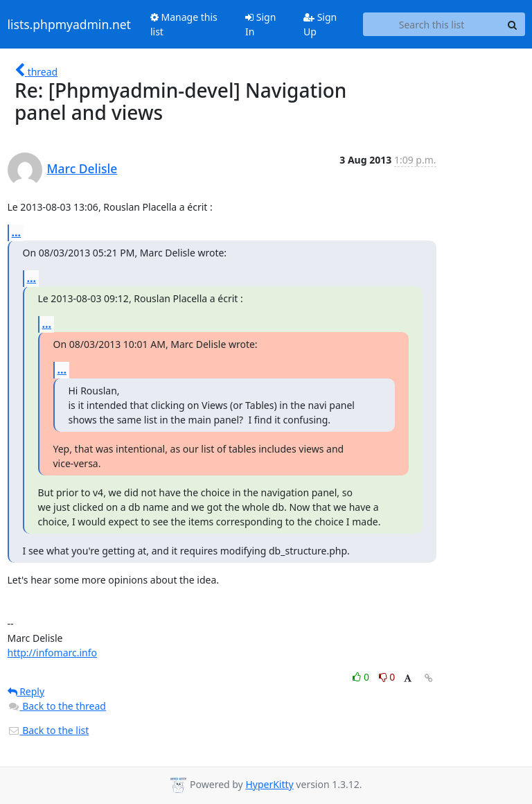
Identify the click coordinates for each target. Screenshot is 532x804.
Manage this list (184, 24)
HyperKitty (269, 784)
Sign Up (320, 24)
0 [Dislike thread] (387, 677)
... (17, 232)
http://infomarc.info (53, 653)
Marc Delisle (82, 168)
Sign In (260, 24)
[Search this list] (432, 24)
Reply (26, 691)
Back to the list (48, 730)
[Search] (513, 24)
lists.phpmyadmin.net (69, 24)
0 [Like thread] (362, 677)
